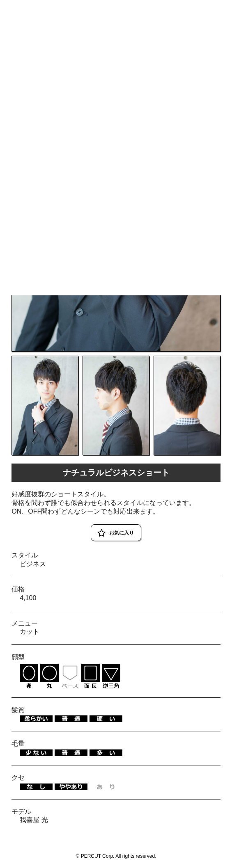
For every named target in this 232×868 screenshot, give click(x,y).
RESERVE (212, 9)
